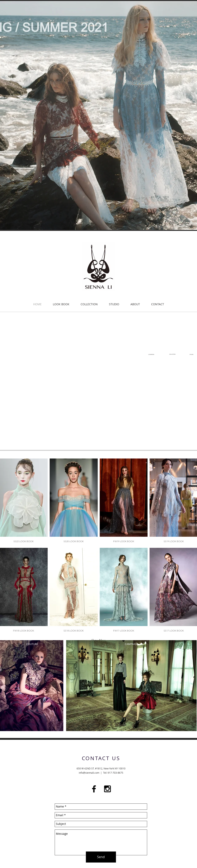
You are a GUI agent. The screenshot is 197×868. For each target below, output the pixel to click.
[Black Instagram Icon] (107, 789)
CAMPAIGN (131, 644)
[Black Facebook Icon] (94, 789)
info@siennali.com (89, 773)
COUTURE (32, 644)
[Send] (101, 857)
